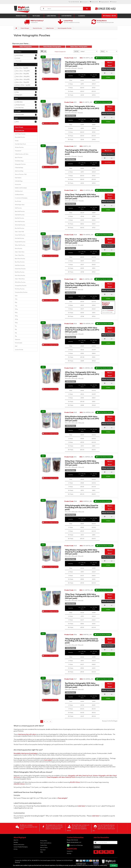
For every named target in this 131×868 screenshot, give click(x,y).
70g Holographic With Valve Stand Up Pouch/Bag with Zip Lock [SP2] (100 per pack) (82, 152)
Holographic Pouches (20, 164)
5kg (16, 329)
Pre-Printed (18, 201)
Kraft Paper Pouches (20, 134)
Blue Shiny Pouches (20, 262)
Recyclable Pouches (20, 137)
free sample (62, 798)
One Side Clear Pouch (20, 144)
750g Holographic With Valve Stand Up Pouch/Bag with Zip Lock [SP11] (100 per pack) (82, 641)
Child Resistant (19, 191)
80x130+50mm (75, 782)
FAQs (42, 852)
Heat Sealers (18, 178)
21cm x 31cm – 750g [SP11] (23, 82)
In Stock (18, 58)
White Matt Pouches (20, 225)
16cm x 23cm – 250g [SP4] (23, 76)
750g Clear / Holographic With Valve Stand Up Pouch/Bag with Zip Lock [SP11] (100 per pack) (82, 596)
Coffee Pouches (50, 28)
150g (16, 312)
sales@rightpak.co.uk (74, 842)
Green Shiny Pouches (20, 269)
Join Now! (97, 847)
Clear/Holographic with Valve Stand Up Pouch (61, 777)
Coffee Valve (19, 102)
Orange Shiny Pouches (21, 286)
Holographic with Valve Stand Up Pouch (80, 776)
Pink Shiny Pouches (20, 289)
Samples (16, 842)
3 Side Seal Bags (19, 168)
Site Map (69, 853)
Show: (103, 51)
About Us (16, 840)
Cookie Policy (44, 845)
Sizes (16, 296)
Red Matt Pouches (19, 218)
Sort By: (76, 51)
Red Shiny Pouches (20, 272)
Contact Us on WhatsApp (76, 845)
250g (16, 316)
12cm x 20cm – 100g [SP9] (23, 71)
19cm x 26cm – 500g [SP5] (23, 79)
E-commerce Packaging (21, 198)
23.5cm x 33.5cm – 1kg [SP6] (23, 85)
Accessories (18, 184)
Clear (17, 92)
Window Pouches (20, 105)
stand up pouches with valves (27, 734)
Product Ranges (21, 16)
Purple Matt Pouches (20, 242)
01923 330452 (72, 840)
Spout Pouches (19, 157)
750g (16, 323)
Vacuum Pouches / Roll (21, 174)
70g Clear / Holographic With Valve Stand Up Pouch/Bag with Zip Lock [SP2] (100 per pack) (82, 108)
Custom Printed (66, 16)
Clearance (82, 16)
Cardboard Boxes (19, 195)
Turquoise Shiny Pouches (21, 292)
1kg (16, 326)
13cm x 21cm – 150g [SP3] (22, 74)
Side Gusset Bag (19, 171)
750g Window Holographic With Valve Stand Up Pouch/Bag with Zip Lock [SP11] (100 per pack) (82, 552)
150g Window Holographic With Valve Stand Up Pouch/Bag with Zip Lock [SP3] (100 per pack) (82, 241)
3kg (16, 336)
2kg (16, 333)
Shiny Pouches (19, 248)
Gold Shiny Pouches (20, 265)
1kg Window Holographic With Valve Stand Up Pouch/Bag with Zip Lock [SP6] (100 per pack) (82, 685)
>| (50, 721)
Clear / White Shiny (20, 279)
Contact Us (70, 851)
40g (16, 299)
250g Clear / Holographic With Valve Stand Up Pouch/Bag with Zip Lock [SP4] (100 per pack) (82, 374)
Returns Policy (44, 847)
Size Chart (43, 850)
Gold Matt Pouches (20, 215)
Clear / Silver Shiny (20, 252)
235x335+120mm (19, 784)
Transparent (18, 151)
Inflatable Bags (19, 181)
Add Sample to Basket (108, 307)
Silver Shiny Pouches (20, 275)
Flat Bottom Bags (19, 161)
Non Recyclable (20, 115)
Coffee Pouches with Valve (22, 154)
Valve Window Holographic (52, 47)
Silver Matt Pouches (20, 221)
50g (16, 302)
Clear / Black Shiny (20, 255)
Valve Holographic (26, 47)
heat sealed (48, 760)
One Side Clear (20, 108)
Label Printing (51, 16)
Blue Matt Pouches (20, 228)
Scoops (17, 141)
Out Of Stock (19, 55)
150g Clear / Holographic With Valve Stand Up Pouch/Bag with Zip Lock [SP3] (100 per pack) (82, 285)
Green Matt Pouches (20, 235)
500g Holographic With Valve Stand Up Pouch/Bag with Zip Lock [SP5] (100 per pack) (82, 507)
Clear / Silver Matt (19, 232)
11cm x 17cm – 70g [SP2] (22, 68)
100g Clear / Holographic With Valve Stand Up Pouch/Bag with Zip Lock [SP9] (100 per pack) (82, 196)
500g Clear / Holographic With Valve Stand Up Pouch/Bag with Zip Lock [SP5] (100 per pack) (82, 463)
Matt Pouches (18, 208)
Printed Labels (19, 343)
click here (82, 806)
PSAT (16, 346)
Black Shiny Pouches (20, 259)
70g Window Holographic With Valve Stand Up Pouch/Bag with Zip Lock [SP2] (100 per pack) (82, 64)
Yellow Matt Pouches (20, 245)
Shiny (17, 122)
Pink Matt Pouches (20, 238)
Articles (16, 849)
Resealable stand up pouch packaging (25, 753)
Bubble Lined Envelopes (21, 188)
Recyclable (36, 16)
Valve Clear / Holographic (79, 47)
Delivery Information (19, 845)
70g (16, 306)
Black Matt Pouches (20, 211)
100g (16, 309)
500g (16, 319)
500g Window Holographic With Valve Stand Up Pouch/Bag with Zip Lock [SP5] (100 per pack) (82, 419)
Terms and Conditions (46, 843)
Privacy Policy (44, 841)
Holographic (19, 95)
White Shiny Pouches (20, 282)
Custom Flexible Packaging (21, 847)
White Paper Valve (20, 205)
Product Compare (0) (60, 52)
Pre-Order (19, 61)
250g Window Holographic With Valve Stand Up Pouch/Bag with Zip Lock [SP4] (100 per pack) (82, 330)
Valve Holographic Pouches (65, 28)
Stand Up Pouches (37, 28)
